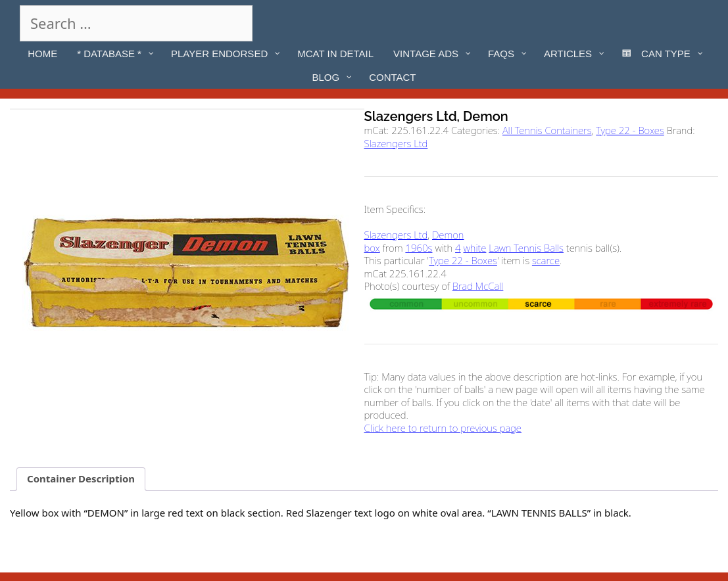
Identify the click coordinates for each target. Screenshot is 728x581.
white (475, 248)
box (372, 248)
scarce (546, 260)
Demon (448, 235)
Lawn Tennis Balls (526, 248)
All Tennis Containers (547, 130)
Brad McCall (478, 286)
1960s (419, 248)
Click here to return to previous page (443, 428)
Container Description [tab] (81, 478)
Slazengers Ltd (396, 143)
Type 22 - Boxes (630, 130)
